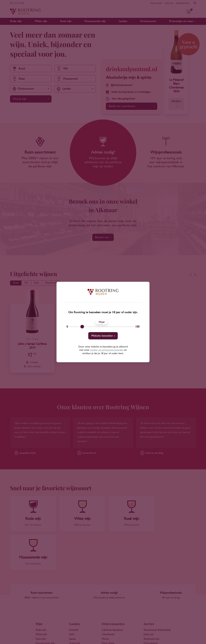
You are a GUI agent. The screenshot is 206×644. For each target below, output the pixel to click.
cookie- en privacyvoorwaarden (107, 350)
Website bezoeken (102, 336)
